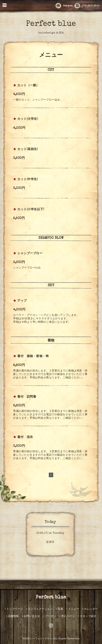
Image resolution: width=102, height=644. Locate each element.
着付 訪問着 (27, 397)
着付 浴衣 (25, 437)
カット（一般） (28, 86)
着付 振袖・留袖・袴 (33, 356)
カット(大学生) (28, 119)
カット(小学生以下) (31, 210)
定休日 (50, 542)
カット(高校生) (28, 149)
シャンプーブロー (30, 254)
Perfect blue (51, 24)
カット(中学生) (28, 180)
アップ (22, 301)
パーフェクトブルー (41, 639)
